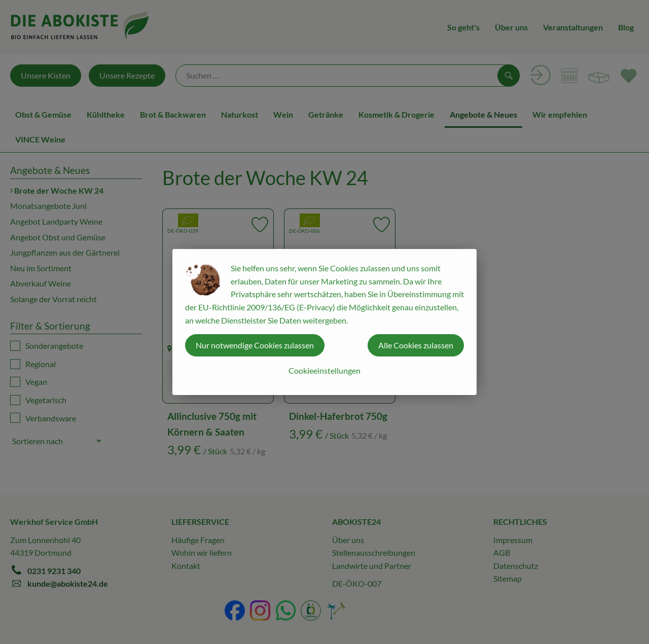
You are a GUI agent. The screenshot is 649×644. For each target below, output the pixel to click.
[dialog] (324, 322)
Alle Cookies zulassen (416, 345)
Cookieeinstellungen (324, 370)
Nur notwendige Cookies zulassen (255, 345)
